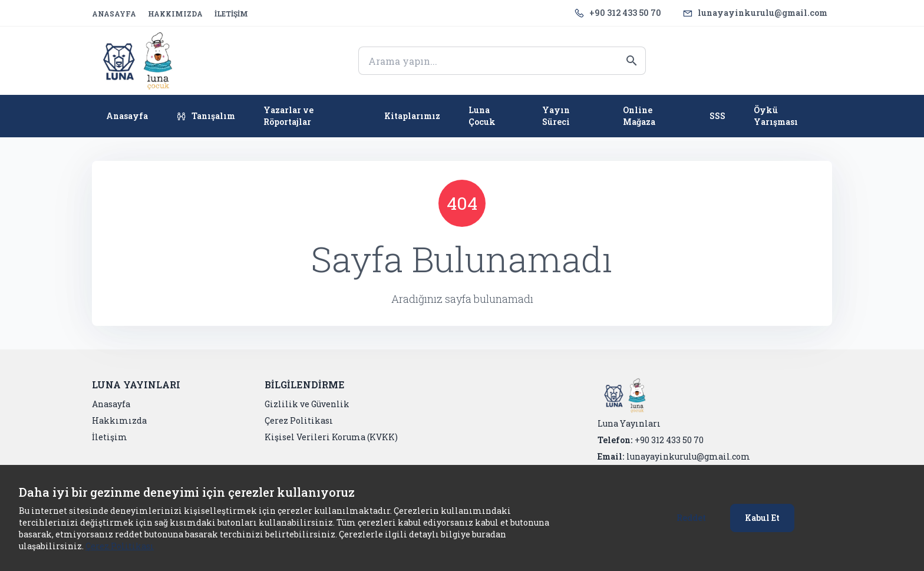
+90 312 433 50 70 (625, 13)
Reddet (691, 518)
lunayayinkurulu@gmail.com (763, 13)
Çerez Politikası (120, 546)
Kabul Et (762, 518)
